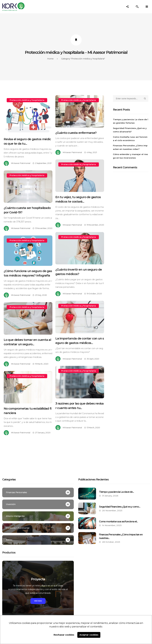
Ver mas (38, 601)
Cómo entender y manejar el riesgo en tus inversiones (130, 156)
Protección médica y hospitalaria (27, 100)
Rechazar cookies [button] (64, 635)
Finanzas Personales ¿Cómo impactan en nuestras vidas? (130, 147)
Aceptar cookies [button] (89, 635)
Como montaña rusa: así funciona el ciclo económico (130, 139)
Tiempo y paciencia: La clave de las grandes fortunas (131, 121)
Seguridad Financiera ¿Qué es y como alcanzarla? (130, 130)
